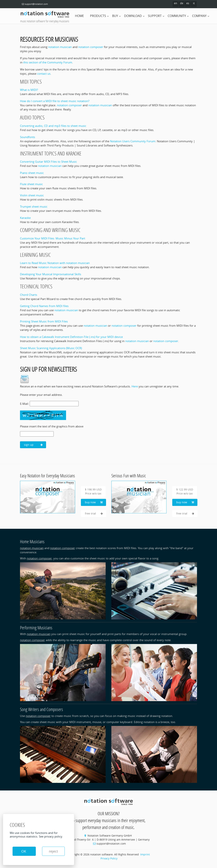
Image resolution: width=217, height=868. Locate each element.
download (133, 16)
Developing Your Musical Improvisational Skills (51, 274)
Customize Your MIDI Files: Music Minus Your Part (53, 238)
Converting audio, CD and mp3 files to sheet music (53, 126)
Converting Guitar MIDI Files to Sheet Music (48, 162)
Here (135, 386)
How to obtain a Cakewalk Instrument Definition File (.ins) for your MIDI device (71, 337)
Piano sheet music (32, 173)
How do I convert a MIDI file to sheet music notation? (55, 101)
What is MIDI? (29, 90)
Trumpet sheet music (34, 206)
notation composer (91, 47)
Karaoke (25, 218)
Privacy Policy (109, 858)
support (155, 16)
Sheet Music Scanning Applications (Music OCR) (51, 348)
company (199, 16)
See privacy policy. (51, 836)
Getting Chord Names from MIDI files (44, 306)
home (79, 16)
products (98, 16)
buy (115, 16)
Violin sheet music (32, 195)
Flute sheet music (31, 184)
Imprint (145, 854)
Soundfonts (28, 137)
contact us (44, 74)
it (194, 3)
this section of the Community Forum (48, 62)
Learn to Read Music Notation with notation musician (55, 263)
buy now (94, 502)
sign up (33, 445)
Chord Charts (29, 295)
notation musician (60, 47)
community (177, 16)
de (182, 3)
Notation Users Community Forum (133, 141)
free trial (94, 514)
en (176, 3)
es (188, 3)
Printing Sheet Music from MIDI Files (44, 321)
